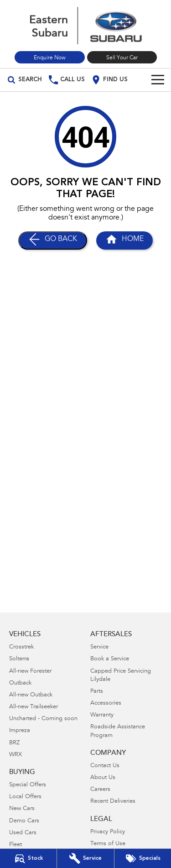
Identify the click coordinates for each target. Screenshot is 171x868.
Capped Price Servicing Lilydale (121, 676)
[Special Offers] (143, 858)
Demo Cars (24, 821)
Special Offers (28, 785)
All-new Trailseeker (34, 707)
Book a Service (110, 659)
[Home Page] (85, 26)
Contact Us (105, 766)
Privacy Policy (108, 832)
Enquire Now (50, 58)
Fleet (16, 845)
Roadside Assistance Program (118, 731)
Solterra (19, 659)
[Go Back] (53, 241)
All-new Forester (30, 672)
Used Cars (23, 833)
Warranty (102, 715)
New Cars (22, 809)
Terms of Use (108, 844)
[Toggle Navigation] (158, 80)
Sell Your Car (122, 58)
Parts (97, 692)
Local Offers (25, 797)
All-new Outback (31, 695)
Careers (100, 790)
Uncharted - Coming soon (43, 719)
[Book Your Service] (85, 858)
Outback (20, 683)
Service (99, 647)
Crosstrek (21, 647)
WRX (16, 755)
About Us (103, 778)
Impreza (20, 731)
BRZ (14, 743)
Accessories (106, 703)
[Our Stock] (28, 858)
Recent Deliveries (113, 802)
